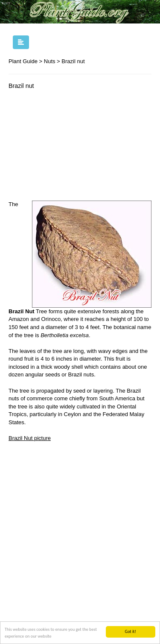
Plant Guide (23, 61)
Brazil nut (73, 61)
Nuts (50, 61)
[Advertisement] (80, 147)
